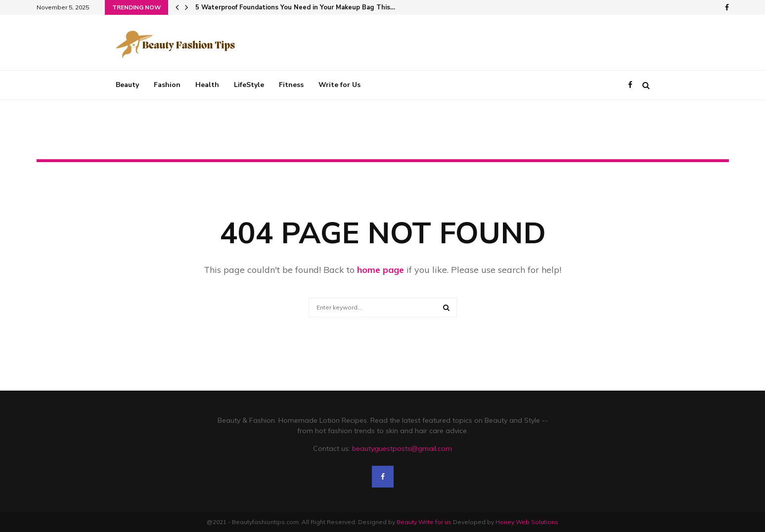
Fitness (291, 85)
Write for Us (339, 85)
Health (207, 85)
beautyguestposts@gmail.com (402, 448)
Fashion (167, 85)
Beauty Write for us (424, 522)
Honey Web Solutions (527, 522)
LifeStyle (249, 85)
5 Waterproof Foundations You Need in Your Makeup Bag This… (295, 7)
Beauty (127, 85)
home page (381, 270)
